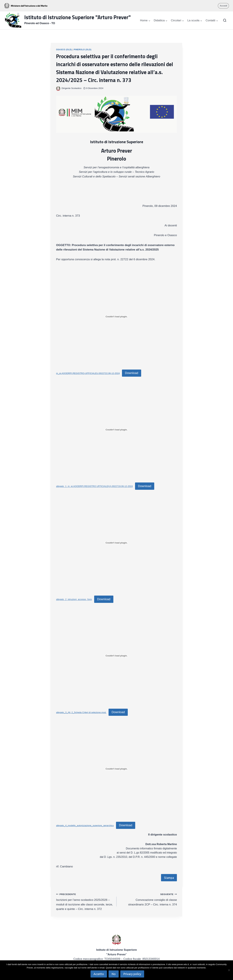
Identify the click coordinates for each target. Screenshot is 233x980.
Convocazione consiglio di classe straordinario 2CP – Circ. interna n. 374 (148, 899)
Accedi (223, 6)
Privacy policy (132, 974)
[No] (229, 970)
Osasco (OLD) (64, 50)
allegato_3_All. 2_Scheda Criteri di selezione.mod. (81, 712)
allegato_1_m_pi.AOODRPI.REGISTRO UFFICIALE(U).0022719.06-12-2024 (94, 486)
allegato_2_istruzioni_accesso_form (74, 599)
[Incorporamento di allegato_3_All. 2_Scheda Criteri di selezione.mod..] (117, 656)
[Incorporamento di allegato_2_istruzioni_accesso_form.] (117, 543)
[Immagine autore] (58, 88)
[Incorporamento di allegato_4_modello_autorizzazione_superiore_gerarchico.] (117, 769)
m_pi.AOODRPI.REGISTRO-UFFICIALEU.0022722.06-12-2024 (88, 373)
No (114, 974)
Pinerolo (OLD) (82, 50)
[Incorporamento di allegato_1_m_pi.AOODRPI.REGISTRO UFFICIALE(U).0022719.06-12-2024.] (117, 430)
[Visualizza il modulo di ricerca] (225, 21)
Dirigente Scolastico (71, 88)
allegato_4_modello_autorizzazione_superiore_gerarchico (85, 825)
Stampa (169, 878)
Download (132, 373)
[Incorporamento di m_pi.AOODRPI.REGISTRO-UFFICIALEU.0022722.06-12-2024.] (117, 316)
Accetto (99, 974)
